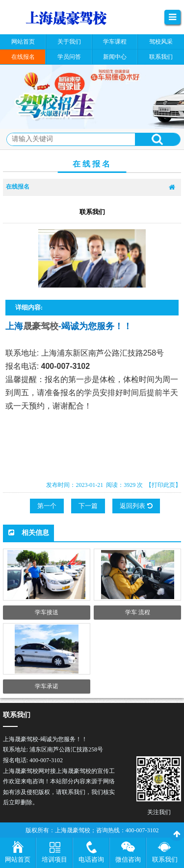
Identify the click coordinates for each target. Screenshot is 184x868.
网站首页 (18, 859)
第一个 (47, 506)
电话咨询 (91, 859)
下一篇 (88, 506)
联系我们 (165, 859)
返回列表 (136, 506)
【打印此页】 (163, 485)
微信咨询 (128, 859)
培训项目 (54, 859)
